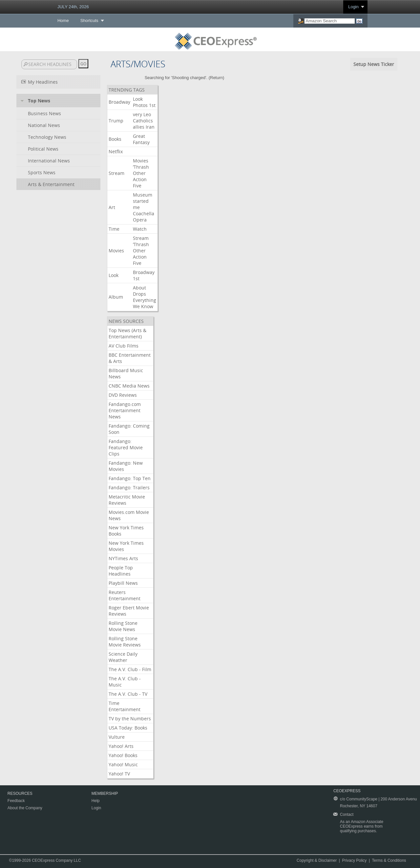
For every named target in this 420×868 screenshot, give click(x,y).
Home (63, 21)
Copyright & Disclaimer (317, 860)
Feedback (16, 801)
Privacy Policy (355, 860)
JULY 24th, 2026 (73, 7)
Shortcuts (89, 21)
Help (96, 801)
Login (353, 7)
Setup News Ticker (374, 64)
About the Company (25, 808)
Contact (347, 815)
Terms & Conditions (389, 860)
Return (216, 78)
